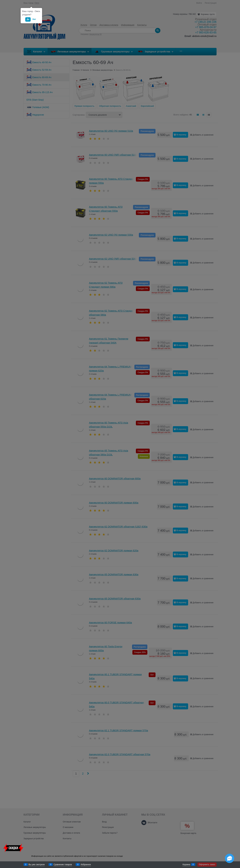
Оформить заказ (207, 865)
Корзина (186, 865)
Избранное (86, 865)
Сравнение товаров (63, 865)
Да (28, 19)
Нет (34, 19)
